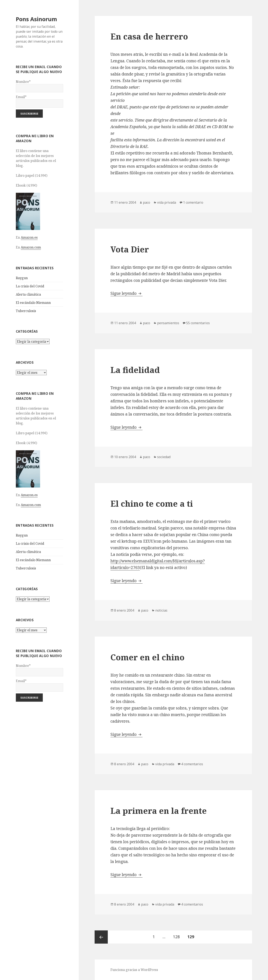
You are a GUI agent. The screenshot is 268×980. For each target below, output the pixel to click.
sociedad (164, 457)
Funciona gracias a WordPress (134, 970)
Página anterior (101, 937)
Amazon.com (31, 247)
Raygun (22, 278)
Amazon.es (29, 237)
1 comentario (193, 202)
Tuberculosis (26, 311)
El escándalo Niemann (33, 303)
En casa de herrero (149, 36)
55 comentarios (198, 323)
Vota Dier (130, 249)
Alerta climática (28, 294)
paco (147, 202)
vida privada (167, 202)
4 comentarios (192, 764)
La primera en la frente (159, 811)
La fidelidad (135, 370)
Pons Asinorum (36, 19)
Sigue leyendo (126, 293)
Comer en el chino (147, 657)
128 (178, 935)
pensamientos (168, 323)
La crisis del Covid (30, 286)
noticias (161, 610)
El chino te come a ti (152, 503)
